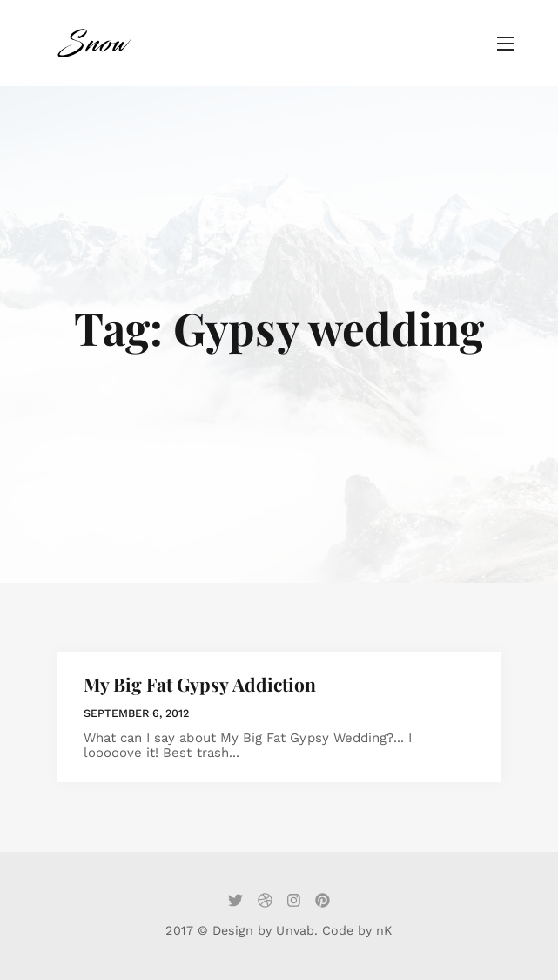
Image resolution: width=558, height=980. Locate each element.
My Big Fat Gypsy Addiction (200, 684)
